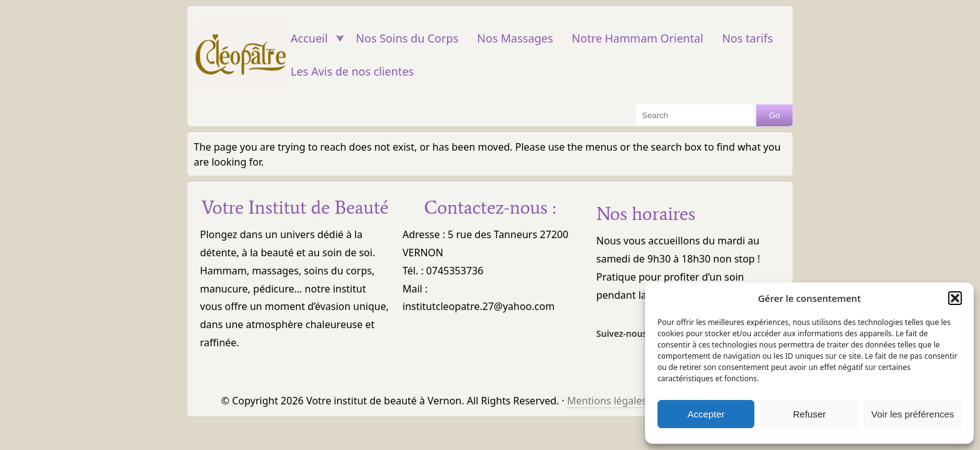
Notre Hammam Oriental (637, 38)
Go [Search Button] (774, 115)
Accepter (706, 414)
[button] (955, 298)
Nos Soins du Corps (407, 38)
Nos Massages (515, 38)
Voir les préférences (913, 414)
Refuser (810, 414)
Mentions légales (607, 401)
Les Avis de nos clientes (352, 71)
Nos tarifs (747, 38)
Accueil (309, 38)
